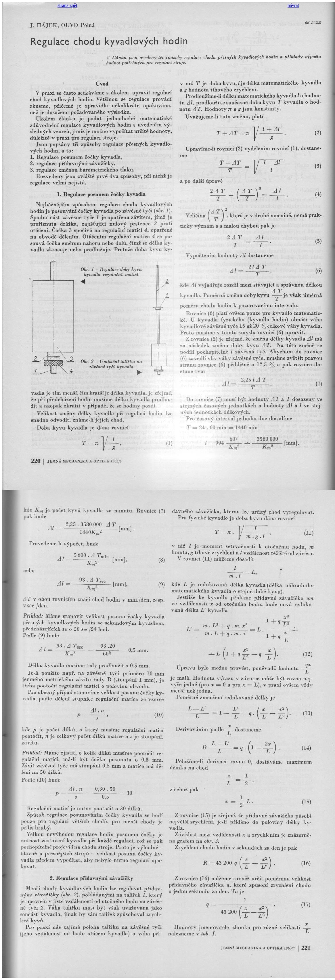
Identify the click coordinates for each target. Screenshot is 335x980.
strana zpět (67, 5)
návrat (293, 5)
